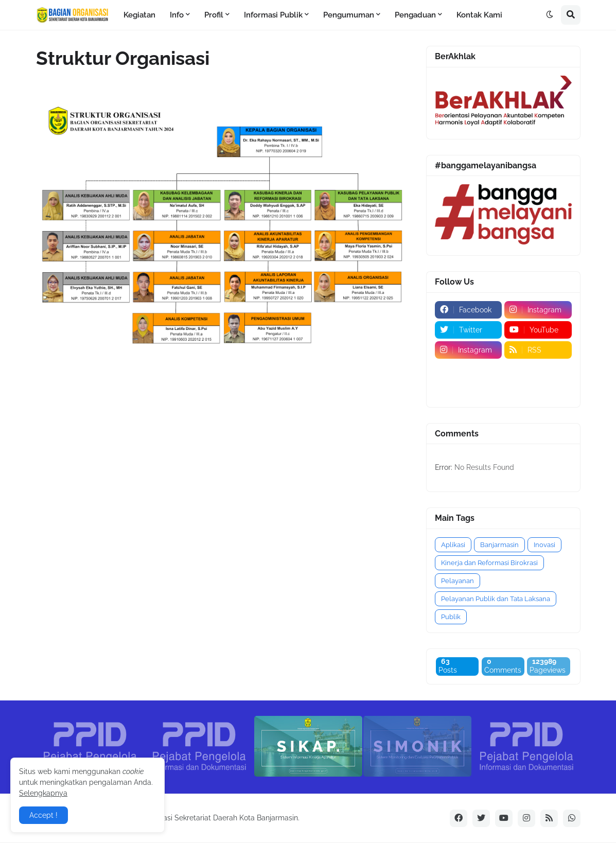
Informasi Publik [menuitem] (273, 15)
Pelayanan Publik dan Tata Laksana (496, 599)
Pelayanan (457, 581)
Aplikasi (453, 545)
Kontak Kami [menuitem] (479, 15)
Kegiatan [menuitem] (139, 15)
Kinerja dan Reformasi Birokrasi (489, 563)
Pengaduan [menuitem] (415, 15)
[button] (550, 15)
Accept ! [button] (43, 815)
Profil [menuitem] (214, 15)
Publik (451, 617)
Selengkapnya (43, 793)
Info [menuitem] (177, 15)
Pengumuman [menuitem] (349, 15)
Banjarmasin (499, 545)
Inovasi (544, 545)
